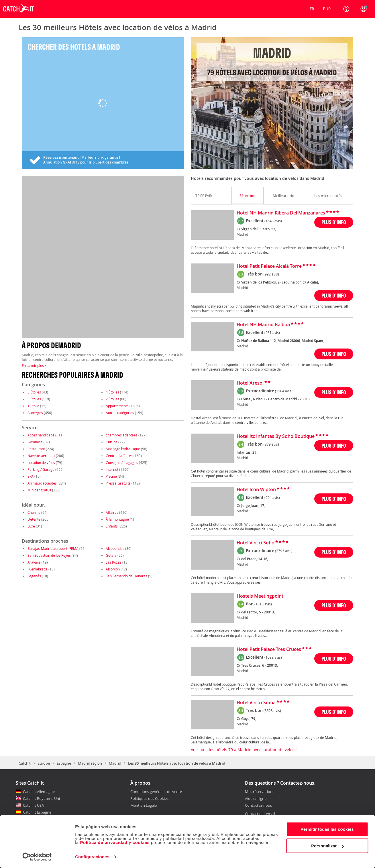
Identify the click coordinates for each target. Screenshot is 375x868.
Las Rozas (114, 562)
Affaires (112, 512)
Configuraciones (92, 857)
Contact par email (260, 814)
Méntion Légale (144, 805)
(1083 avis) (273, 657)
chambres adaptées (122, 435)
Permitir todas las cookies (327, 829)
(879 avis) (271, 444)
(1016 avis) (263, 604)
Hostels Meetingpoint (260, 596)
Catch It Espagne (37, 812)
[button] (364, 9)
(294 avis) (272, 497)
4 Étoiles (112, 392)
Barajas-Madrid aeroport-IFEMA (53, 548)
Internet (112, 469)
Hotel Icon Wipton (256, 490)
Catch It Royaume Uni (41, 798)
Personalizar (327, 846)
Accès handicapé (41, 435)
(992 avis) (271, 274)
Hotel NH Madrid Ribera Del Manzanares (281, 213)
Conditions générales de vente (156, 792)
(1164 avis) (284, 391)
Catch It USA (33, 805)
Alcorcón (113, 569)
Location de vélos (41, 462)
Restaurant (36, 449)
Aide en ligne (256, 799)
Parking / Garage (41, 469)
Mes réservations (260, 792)
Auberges (35, 413)
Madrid (115, 763)
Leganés (34, 576)
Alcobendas (115, 548)
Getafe (111, 555)
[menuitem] (312, 9)
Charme (34, 512)
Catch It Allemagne (39, 792)
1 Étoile (33, 406)
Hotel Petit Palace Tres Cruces (269, 649)
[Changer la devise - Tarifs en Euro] (327, 9)
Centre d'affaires (119, 456)
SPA (31, 476)
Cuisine (112, 442)
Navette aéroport (41, 456)
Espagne (64, 763)
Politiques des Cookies (149, 798)
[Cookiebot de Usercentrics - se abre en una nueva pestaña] (37, 857)
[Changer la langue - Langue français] (312, 9)
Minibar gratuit (39, 490)
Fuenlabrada (38, 569)
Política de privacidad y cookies (115, 842)
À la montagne (117, 519)
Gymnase (35, 442)
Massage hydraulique (123, 449)
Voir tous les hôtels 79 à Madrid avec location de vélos (244, 750)
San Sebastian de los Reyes (49, 555)
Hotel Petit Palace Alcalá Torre (269, 266)
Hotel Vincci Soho (256, 543)
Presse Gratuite (118, 483)
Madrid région (90, 763)
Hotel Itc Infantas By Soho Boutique (276, 436)
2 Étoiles (112, 399)
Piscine (111, 476)
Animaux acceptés (42, 483)
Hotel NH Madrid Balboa (263, 325)
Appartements (117, 406)
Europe (44, 763)
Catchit (25, 763)
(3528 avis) (272, 710)
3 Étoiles (34, 399)
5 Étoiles (34, 392)
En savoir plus (34, 365)
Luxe (31, 526)
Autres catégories (120, 413)
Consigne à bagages (122, 462)
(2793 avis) (284, 551)
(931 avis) (272, 332)
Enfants (112, 526)
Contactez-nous (258, 806)
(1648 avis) (273, 221)
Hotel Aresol (250, 383)
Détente (34, 519)
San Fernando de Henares (126, 576)
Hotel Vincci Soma (256, 703)
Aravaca (34, 562)
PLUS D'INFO (334, 222)
